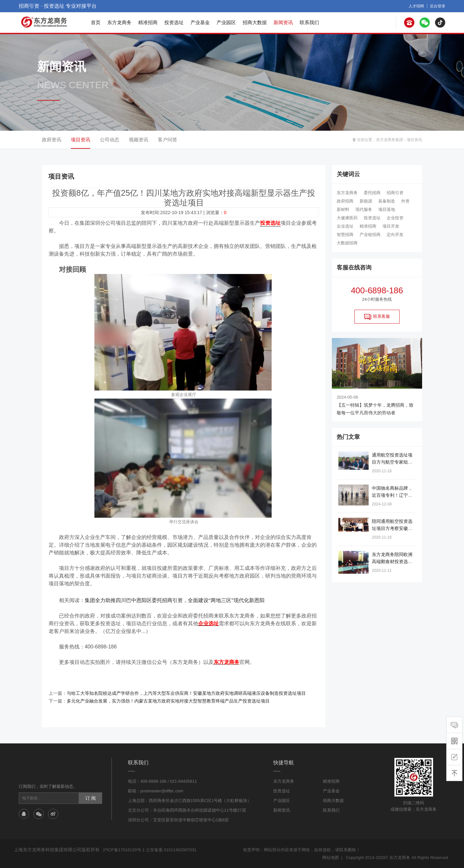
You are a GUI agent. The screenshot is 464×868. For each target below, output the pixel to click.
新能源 (366, 201)
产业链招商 (370, 235)
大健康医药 (347, 218)
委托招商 (372, 193)
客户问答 (168, 140)
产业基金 (200, 22)
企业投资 (395, 218)
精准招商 (148, 22)
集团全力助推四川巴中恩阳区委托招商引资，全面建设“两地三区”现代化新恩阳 (175, 600)
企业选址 (345, 226)
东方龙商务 (119, 22)
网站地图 (331, 858)
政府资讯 (52, 140)
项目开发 (391, 226)
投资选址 (174, 22)
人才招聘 (416, 6)
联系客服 (377, 317)
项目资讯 (414, 140)
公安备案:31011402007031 (171, 850)
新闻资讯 (283, 22)
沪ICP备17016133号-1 (124, 850)
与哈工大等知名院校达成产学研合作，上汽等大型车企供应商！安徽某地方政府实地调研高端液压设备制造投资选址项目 (186, 693)
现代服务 (364, 209)
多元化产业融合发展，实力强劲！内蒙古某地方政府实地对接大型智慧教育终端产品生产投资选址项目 (168, 701)
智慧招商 (345, 235)
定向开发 (395, 235)
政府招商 (345, 201)
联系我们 (309, 22)
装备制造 (387, 201)
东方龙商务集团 (390, 140)
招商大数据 (255, 22)
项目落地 (387, 209)
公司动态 (110, 140)
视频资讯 (139, 140)
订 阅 (91, 798)
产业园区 (226, 22)
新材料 (343, 209)
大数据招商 (347, 243)
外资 (405, 201)
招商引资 (395, 193)
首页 (96, 22)
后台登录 (438, 6)
